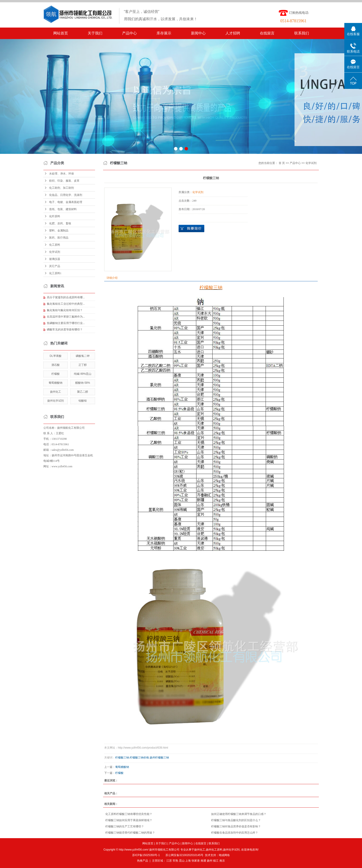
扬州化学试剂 (56, 401)
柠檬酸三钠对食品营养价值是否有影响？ (236, 826)
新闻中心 (198, 33)
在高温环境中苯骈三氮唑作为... (66, 317)
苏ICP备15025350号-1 (146, 855)
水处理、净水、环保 (62, 174)
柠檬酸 (56, 374)
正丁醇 (83, 365)
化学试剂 (55, 252)
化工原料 (55, 245)
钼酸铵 (83, 401)
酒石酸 (56, 365)
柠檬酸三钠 (122, 758)
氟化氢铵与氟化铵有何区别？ (65, 310)
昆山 (182, 861)
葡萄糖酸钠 (56, 383)
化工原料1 (55, 273)
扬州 (210, 861)
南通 (203, 861)
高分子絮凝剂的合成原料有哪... (66, 297)
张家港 (196, 861)
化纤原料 (55, 216)
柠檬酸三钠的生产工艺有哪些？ (125, 826)
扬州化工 (56, 392)
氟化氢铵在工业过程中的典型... (66, 304)
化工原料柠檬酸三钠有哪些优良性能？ (129, 814)
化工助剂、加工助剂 (62, 188)
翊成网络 (224, 855)
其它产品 (55, 266)
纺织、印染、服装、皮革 (64, 181)
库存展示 (164, 33)
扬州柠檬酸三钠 (159, 758)
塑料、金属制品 (59, 231)
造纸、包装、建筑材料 (63, 209)
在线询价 (191, 228)
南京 (222, 861)
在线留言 (267, 33)
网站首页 (61, 33)
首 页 (282, 163)
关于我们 (95, 33)
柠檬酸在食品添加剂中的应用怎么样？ (235, 833)
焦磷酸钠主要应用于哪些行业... (66, 323)
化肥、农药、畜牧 (60, 223)
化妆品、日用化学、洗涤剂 (66, 195)
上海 (188, 861)
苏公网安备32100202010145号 (184, 855)
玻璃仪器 (55, 259)
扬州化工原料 (214, 850)
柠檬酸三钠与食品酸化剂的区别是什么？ (236, 820)
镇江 (216, 861)
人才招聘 (233, 33)
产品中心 (129, 33)
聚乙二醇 (83, 392)
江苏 (169, 861)
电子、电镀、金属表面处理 (66, 202)
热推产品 (143, 861)
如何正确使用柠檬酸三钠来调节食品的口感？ (239, 814)
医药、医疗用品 (59, 238)
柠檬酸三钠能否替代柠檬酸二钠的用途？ (130, 833)
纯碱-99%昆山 (83, 374)
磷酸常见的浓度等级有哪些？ (65, 330)
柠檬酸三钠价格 (139, 758)
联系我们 (302, 33)
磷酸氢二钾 (83, 356)
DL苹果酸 (55, 356)
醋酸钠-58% (83, 383)
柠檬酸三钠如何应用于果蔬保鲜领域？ (129, 820)
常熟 (175, 861)
